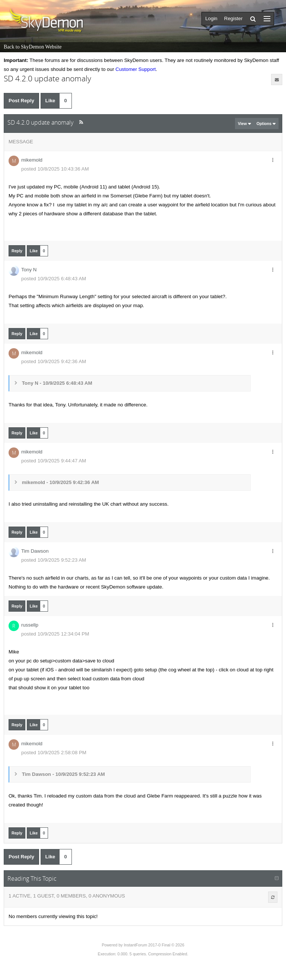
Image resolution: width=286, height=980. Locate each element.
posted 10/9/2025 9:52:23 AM (54, 560)
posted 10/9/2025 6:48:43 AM (54, 279)
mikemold (32, 160)
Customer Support (136, 69)
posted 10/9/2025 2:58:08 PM (54, 753)
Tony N (29, 270)
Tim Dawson (35, 551)
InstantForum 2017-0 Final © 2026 (154, 945)
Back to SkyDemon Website (33, 47)
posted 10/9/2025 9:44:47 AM (54, 461)
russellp (30, 625)
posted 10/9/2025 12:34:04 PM (55, 634)
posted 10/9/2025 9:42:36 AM (54, 361)
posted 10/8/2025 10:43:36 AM (55, 169)
